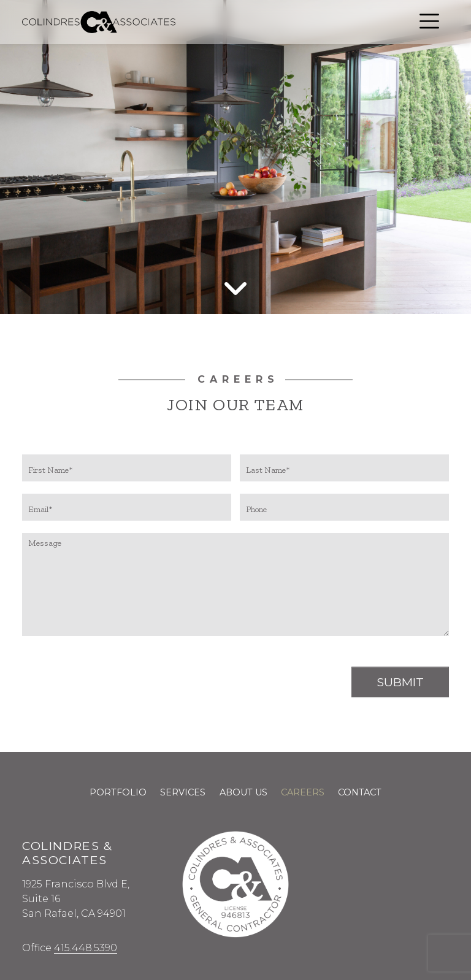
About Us (243, 792)
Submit (400, 682)
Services (183, 792)
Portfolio (118, 792)
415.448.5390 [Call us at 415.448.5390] (86, 948)
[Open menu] (429, 21)
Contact (360, 792)
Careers (303, 792)
